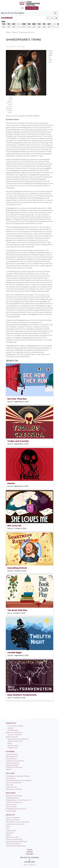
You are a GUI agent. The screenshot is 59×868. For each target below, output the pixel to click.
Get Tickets (32, 8)
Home (8, 32)
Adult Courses (11, 804)
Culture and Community (15, 824)
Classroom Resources (14, 802)
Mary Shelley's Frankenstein (22, 695)
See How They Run (17, 399)
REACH (9, 770)
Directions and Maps (14, 789)
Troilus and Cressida (18, 441)
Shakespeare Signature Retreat (18, 776)
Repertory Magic (12, 765)
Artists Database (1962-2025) (16, 842)
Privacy (26, 865)
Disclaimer (32, 865)
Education (11, 793)
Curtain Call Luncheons (15, 761)
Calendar (7, 18)
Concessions (11, 778)
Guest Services (11, 787)
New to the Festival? (14, 783)
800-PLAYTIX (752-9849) (12, 13)
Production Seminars (14, 767)
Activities (10, 751)
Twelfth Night (15, 653)
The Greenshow (12, 754)
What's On (12, 361)
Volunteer (10, 833)
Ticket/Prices (12, 748)
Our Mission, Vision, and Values (18, 822)
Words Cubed (13, 746)
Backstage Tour (12, 756)
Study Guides (11, 811)
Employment (11, 831)
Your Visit (10, 773)
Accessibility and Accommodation (19, 780)
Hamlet (11, 483)
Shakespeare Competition (16, 809)
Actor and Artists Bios (14, 839)
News (15, 32)
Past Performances (13, 844)
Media (8, 835)
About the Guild (12, 837)
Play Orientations (13, 763)
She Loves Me (14, 526)
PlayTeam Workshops (14, 796)
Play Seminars (11, 759)
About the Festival (13, 818)
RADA (10, 743)
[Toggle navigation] (55, 13)
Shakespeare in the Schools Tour (18, 800)
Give (22, 8)
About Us (10, 815)
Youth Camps (11, 807)
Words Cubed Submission (16, 846)
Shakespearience (13, 798)
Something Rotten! (17, 568)
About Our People (13, 820)
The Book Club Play (17, 610)
